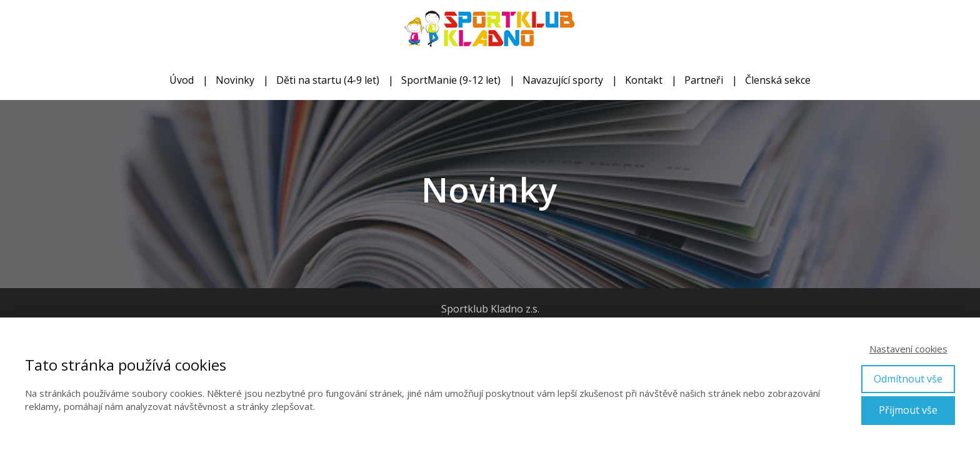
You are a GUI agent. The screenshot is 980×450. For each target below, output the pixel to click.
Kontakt (644, 80)
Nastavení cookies (908, 349)
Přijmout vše (908, 410)
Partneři (704, 80)
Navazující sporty (563, 80)
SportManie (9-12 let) (451, 80)
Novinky (235, 80)
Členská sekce (778, 80)
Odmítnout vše (908, 379)
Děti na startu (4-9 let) (328, 80)
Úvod (182, 80)
